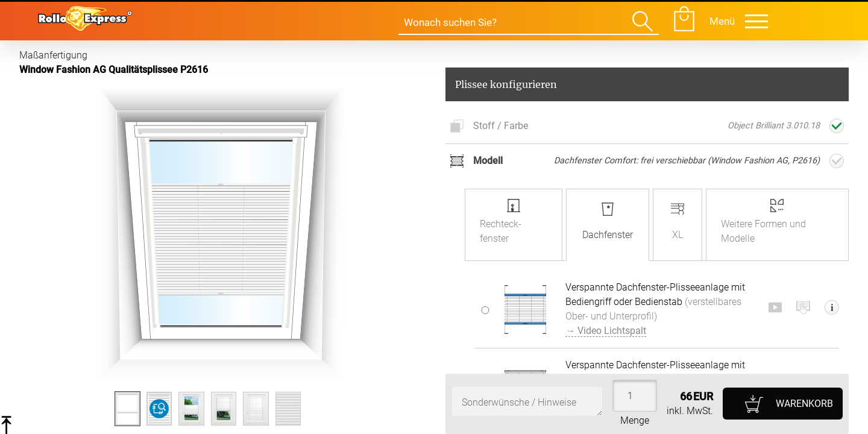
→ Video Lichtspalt (606, 331)
